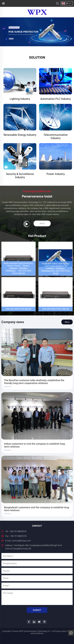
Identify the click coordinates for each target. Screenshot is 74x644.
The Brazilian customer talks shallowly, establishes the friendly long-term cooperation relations (34, 382)
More (42, 223)
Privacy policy (61, 631)
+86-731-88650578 (18, 531)
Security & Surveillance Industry (20, 176)
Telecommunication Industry (56, 136)
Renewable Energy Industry (20, 135)
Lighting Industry (20, 99)
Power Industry (56, 174)
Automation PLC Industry (55, 99)
